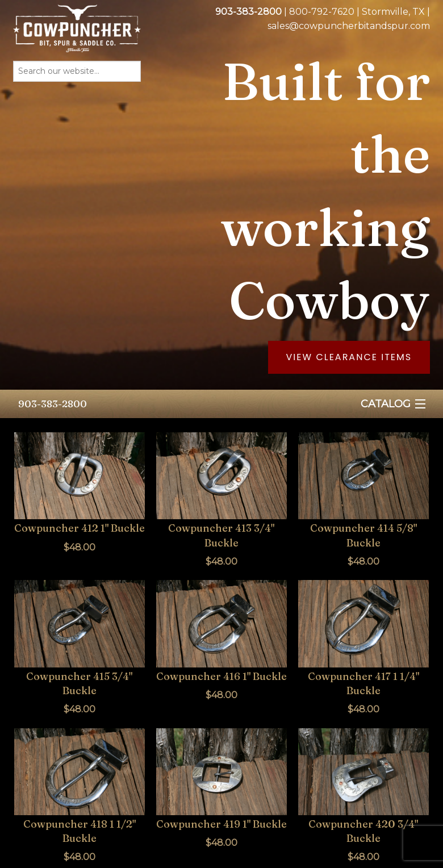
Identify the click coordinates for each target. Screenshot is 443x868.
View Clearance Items (349, 357)
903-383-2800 (53, 404)
